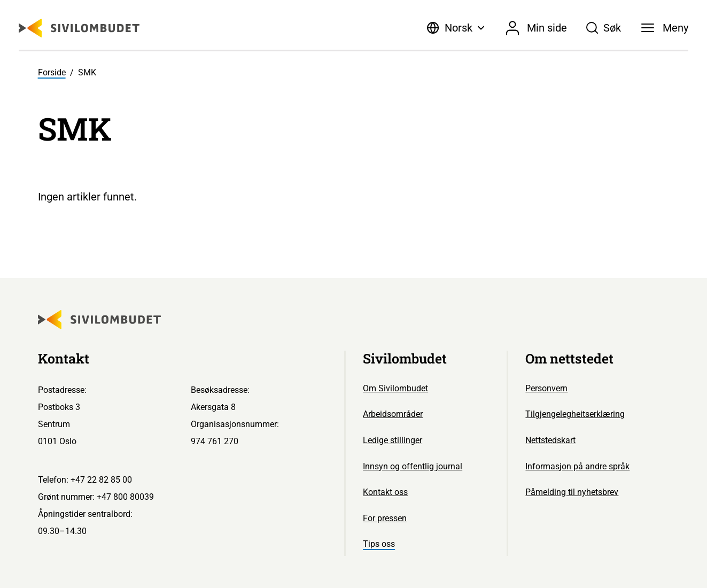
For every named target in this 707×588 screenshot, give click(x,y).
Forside (52, 72)
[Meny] (665, 28)
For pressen (385, 518)
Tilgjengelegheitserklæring (575, 414)
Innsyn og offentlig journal (413, 466)
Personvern (546, 388)
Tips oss (379, 544)
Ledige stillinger (393, 440)
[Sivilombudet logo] (79, 28)
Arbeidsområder (393, 414)
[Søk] (603, 28)
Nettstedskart (550, 440)
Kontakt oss (385, 492)
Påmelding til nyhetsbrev (572, 492)
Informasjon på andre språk (577, 466)
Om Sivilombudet (395, 388)
